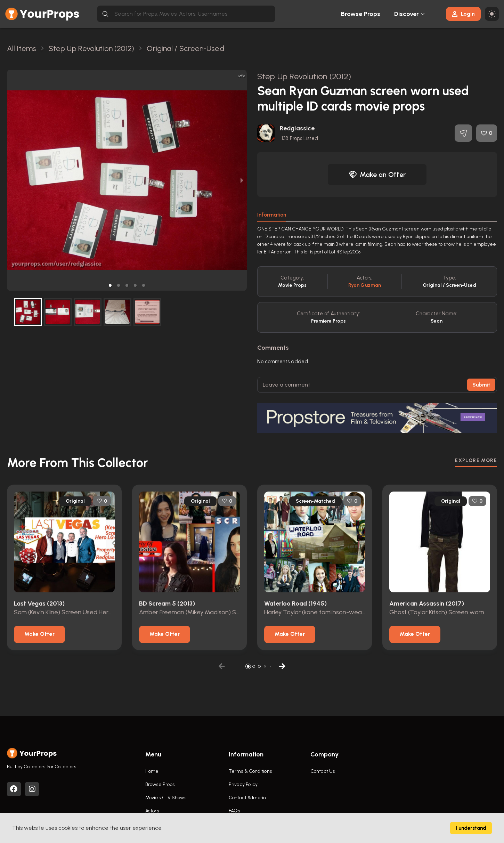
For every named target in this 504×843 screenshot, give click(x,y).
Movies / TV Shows (166, 798)
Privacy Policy (243, 784)
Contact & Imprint (248, 798)
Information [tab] (272, 215)
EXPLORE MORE (476, 460)
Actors (152, 811)
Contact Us (323, 771)
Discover (407, 14)
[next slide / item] (242, 180)
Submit (481, 385)
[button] (110, 285)
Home (152, 771)
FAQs (234, 811)
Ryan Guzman (365, 285)
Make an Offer (377, 175)
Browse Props (361, 14)
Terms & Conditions (250, 771)
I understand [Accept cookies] (471, 828)
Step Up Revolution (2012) (304, 76)
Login (463, 14)
